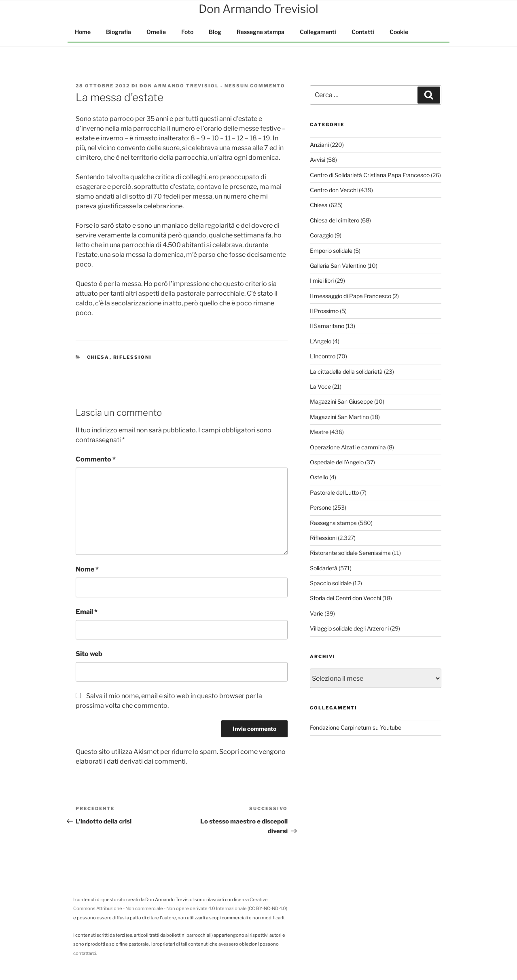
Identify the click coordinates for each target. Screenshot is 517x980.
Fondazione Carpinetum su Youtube (356, 727)
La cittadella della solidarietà (346, 371)
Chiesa (98, 357)
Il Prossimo (324, 311)
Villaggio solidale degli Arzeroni (349, 628)
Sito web (89, 654)
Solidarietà (324, 568)
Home (83, 32)
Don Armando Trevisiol (179, 86)
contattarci (85, 953)
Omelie (156, 32)
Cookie (399, 32)
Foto (187, 32)
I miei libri (322, 280)
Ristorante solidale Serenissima (350, 553)
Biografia (119, 32)
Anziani (319, 145)
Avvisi (318, 160)
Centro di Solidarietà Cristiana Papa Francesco (370, 175)
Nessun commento (255, 86)
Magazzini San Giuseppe (341, 401)
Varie (317, 613)
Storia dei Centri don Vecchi (345, 598)
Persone (321, 507)
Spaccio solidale (331, 583)
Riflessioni (133, 357)
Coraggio (322, 235)
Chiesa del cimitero (335, 220)
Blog (215, 32)
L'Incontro (323, 356)
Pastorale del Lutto (334, 492)
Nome (87, 569)
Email (87, 612)
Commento (96, 459)
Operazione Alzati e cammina (348, 447)
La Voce (320, 386)
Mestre (319, 432)
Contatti (363, 32)
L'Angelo (321, 341)
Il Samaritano (327, 326)
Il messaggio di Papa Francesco (351, 296)
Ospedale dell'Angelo (337, 462)
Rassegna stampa (261, 32)
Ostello (319, 477)
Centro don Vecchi (334, 190)
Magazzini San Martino (339, 417)
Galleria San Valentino (338, 266)
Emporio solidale (331, 251)
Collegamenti (318, 32)
